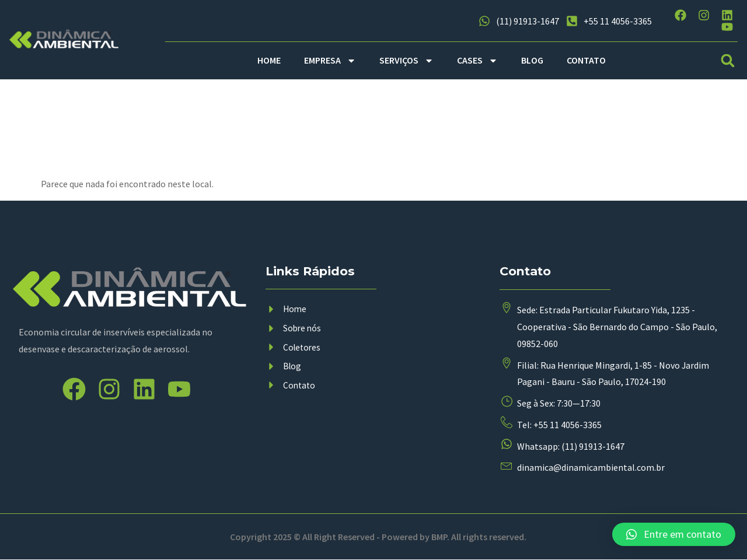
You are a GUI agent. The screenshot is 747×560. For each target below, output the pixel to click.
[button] (728, 60)
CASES (477, 61)
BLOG (532, 60)
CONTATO (586, 60)
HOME (269, 60)
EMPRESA (330, 61)
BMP (439, 537)
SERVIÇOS (406, 61)
